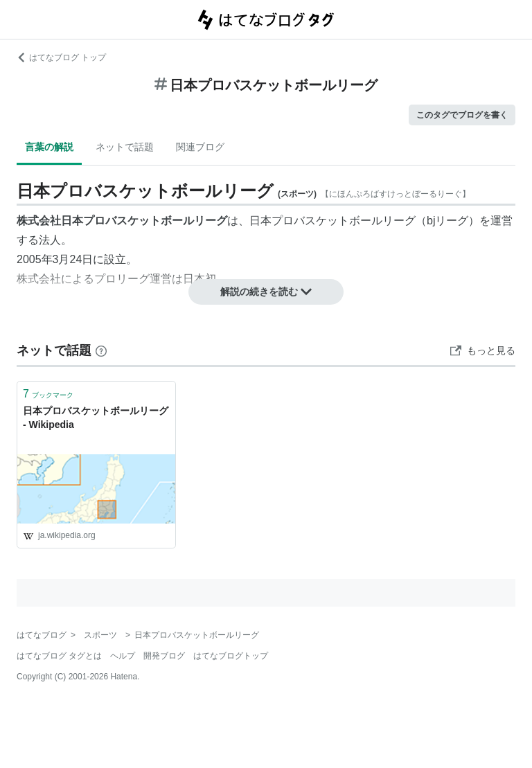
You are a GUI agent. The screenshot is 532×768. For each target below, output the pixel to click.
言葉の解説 (49, 147)
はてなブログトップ (231, 656)
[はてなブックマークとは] (101, 350)
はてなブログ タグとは (59, 656)
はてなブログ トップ (61, 57)
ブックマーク (48, 394)
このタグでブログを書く (462, 115)
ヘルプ (123, 656)
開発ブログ (164, 656)
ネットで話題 (125, 147)
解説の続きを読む (266, 292)
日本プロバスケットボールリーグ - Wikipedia (96, 418)
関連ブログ (200, 147)
